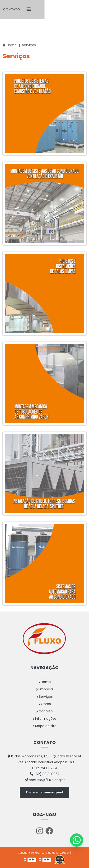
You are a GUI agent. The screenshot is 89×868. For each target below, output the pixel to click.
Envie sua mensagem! (44, 792)
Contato (12, 9)
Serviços (45, 697)
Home (45, 682)
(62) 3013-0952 (45, 774)
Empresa (44, 689)
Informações (45, 719)
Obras (45, 704)
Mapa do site (45, 726)
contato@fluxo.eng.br (45, 780)
